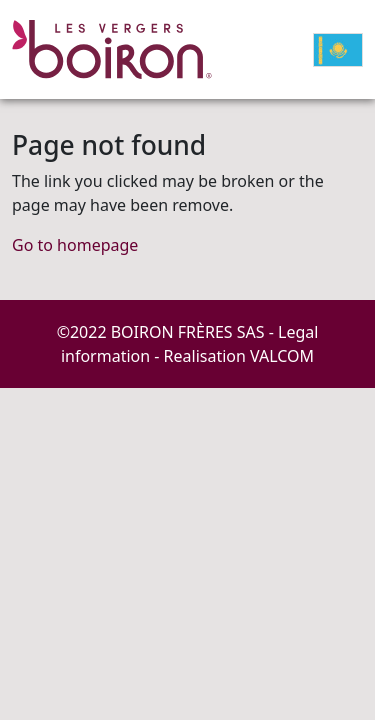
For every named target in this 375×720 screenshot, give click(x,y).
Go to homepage (75, 245)
